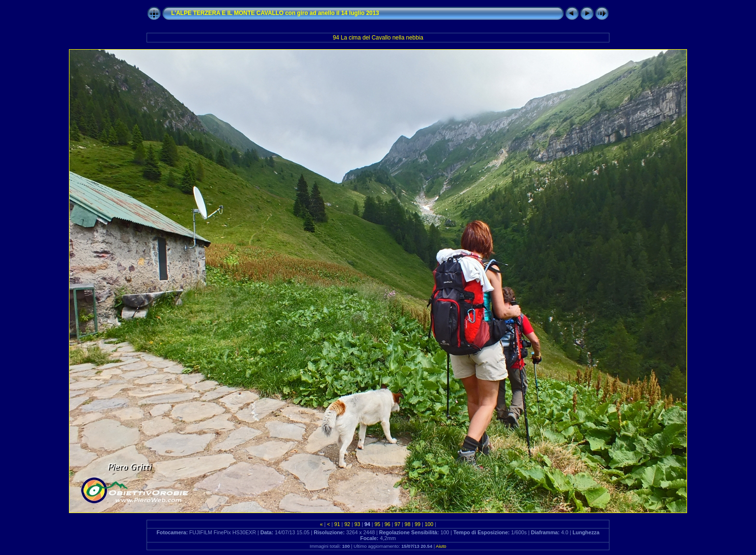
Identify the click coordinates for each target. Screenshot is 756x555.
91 (337, 524)
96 (387, 524)
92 (347, 524)
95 (378, 524)
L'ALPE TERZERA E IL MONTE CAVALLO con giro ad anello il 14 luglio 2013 (275, 13)
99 (418, 524)
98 (407, 524)
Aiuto (441, 546)
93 (357, 524)
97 (397, 524)
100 (429, 524)
